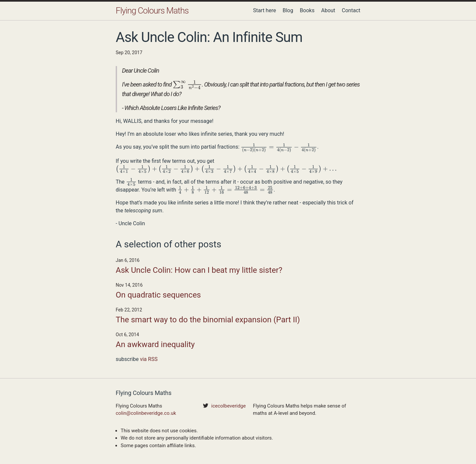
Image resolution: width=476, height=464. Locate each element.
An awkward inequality (155, 344)
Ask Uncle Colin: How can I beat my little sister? (199, 270)
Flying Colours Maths (152, 11)
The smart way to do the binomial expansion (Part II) (208, 320)
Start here (264, 10)
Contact (351, 10)
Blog (288, 10)
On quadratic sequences (158, 295)
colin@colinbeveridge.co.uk (146, 413)
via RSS (149, 359)
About (328, 10)
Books (307, 10)
